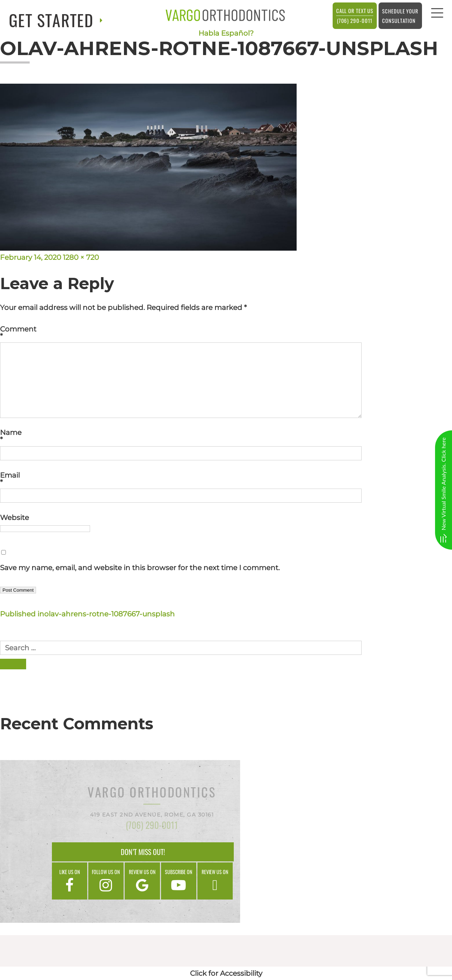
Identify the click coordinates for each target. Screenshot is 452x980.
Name (226, 436)
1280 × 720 (81, 257)
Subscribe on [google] (179, 880)
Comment (226, 333)
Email (226, 479)
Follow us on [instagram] (106, 880)
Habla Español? (226, 33)
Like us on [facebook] (70, 880)
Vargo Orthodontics (152, 793)
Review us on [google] (142, 880)
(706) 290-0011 (355, 15)
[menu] (437, 15)
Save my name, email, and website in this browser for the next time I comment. (140, 568)
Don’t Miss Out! (143, 852)
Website (14, 518)
